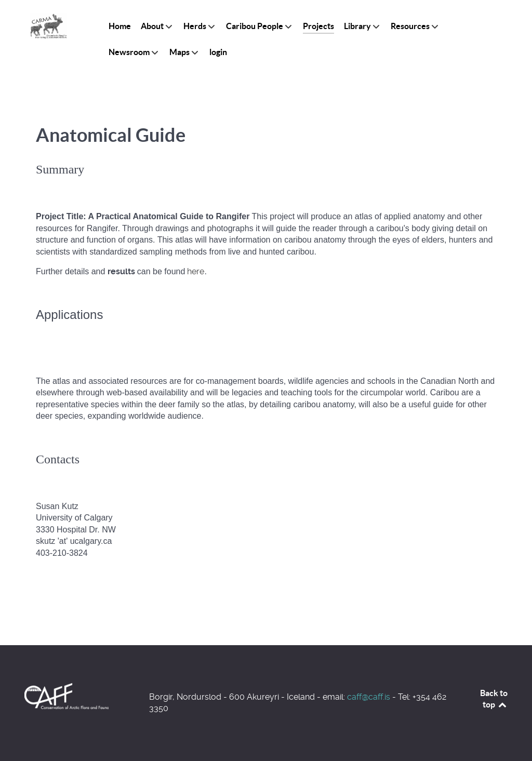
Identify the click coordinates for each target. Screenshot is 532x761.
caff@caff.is (369, 697)
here (196, 271)
